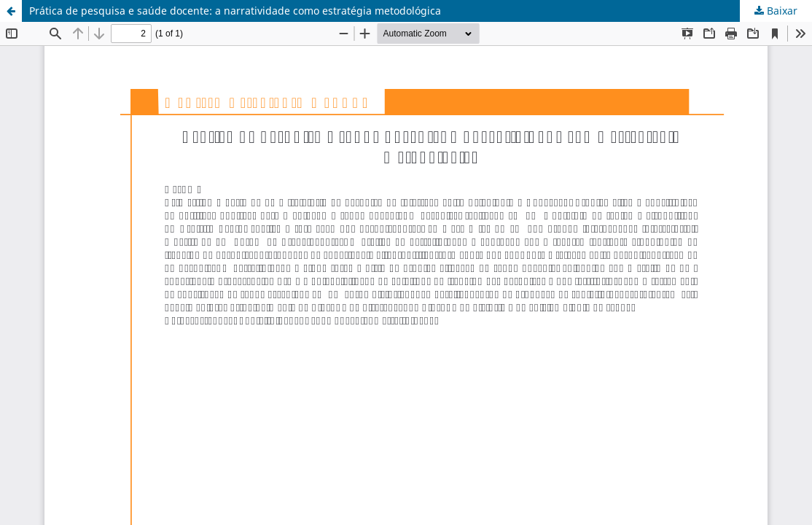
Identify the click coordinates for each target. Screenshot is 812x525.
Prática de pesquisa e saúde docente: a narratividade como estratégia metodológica (235, 11)
